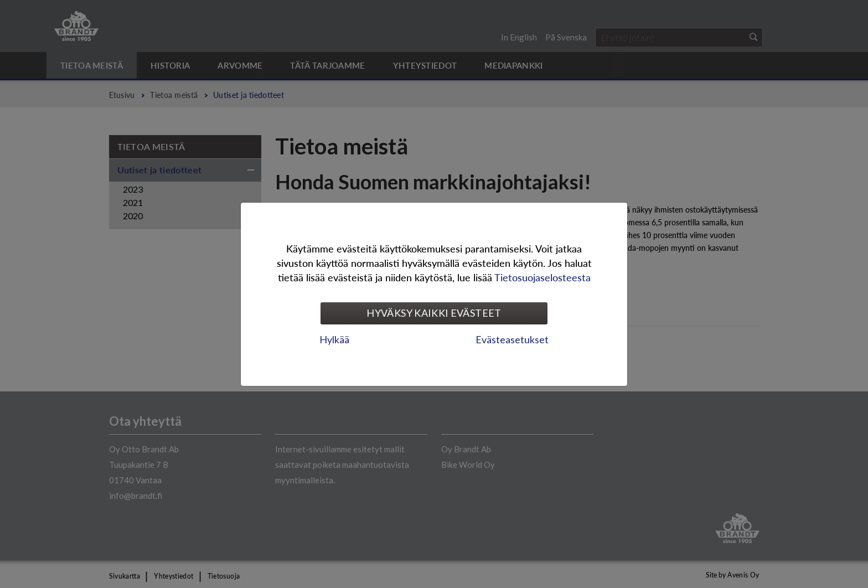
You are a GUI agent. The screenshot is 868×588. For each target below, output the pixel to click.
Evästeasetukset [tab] (512, 339)
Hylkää (334, 339)
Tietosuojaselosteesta (542, 277)
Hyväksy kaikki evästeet (434, 313)
